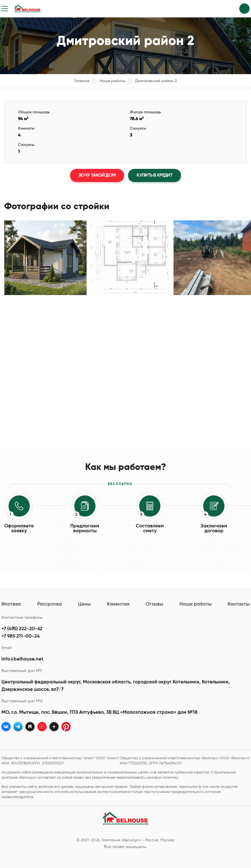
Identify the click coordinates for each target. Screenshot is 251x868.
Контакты (239, 604)
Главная (82, 81)
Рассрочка (50, 604)
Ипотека (11, 604)
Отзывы (154, 604)
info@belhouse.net (22, 659)
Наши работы (112, 81)
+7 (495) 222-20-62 (22, 629)
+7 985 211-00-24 (21, 636)
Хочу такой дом (97, 175)
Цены (84, 604)
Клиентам (118, 604)
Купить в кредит (155, 175)
